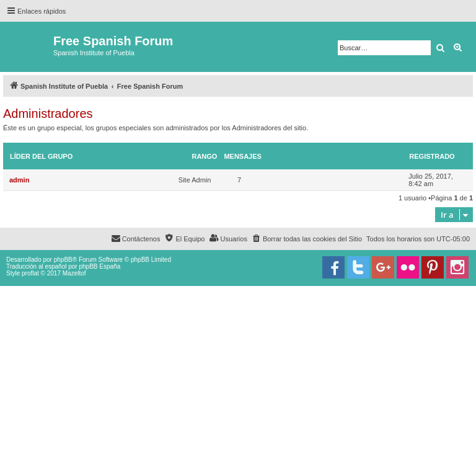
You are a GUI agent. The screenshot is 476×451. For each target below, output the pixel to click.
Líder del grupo (41, 156)
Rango (204, 156)
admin (19, 180)
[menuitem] (307, 239)
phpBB (63, 260)
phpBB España (99, 266)
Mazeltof (74, 273)
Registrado (432, 156)
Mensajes (243, 156)
